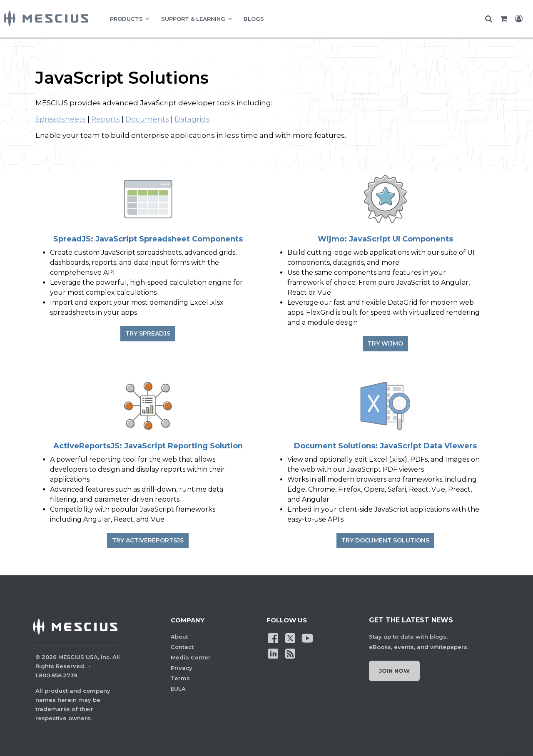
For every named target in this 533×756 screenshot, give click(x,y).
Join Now (394, 671)
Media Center (191, 657)
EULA (178, 689)
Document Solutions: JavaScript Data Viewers (385, 446)
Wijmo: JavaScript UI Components (385, 239)
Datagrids (192, 119)
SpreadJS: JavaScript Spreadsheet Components (148, 239)
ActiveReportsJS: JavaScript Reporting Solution (148, 446)
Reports (106, 119)
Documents (147, 119)
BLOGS (254, 19)
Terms (180, 678)
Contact (182, 647)
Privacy (182, 668)
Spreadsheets (61, 119)
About (179, 637)
